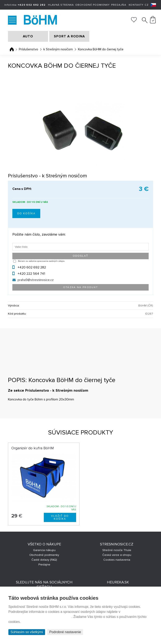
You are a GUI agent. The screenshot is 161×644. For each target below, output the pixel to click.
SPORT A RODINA (69, 36)
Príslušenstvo (29, 49)
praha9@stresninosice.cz (36, 280)
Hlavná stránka (61, 5)
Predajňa (119, 5)
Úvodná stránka (12, 49)
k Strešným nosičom (58, 49)
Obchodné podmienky (93, 5)
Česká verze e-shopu (117, 555)
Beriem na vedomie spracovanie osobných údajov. (41, 261)
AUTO (28, 36)
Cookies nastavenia (117, 560)
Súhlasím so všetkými (27, 632)
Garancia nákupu (44, 550)
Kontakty (136, 5)
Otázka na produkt (81, 287)
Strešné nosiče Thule (117, 550)
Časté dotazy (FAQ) (44, 560)
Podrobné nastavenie (65, 632)
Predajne (44, 565)
